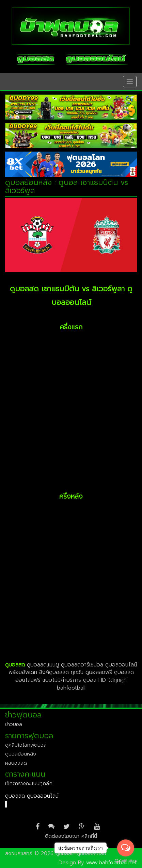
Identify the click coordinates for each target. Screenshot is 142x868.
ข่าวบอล (14, 724)
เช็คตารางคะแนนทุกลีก (29, 783)
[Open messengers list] (126, 848)
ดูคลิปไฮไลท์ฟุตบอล (26, 745)
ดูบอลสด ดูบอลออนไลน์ (32, 796)
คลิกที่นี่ (89, 836)
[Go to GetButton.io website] (126, 861)
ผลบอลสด (16, 763)
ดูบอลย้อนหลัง (21, 754)
